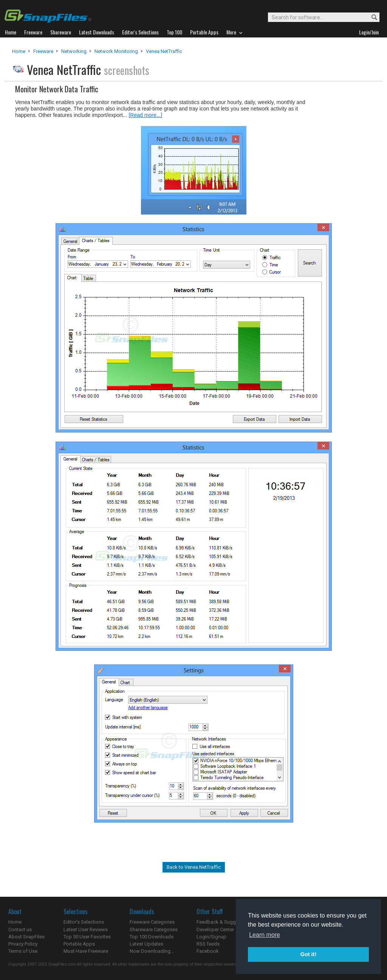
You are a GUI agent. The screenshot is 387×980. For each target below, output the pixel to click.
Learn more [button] (265, 935)
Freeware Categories (152, 922)
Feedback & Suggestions (224, 922)
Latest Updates (146, 944)
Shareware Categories (154, 929)
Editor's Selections (84, 922)
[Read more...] (145, 115)
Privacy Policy (23, 944)
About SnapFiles (26, 937)
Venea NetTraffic (164, 51)
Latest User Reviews (86, 929)
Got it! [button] (308, 954)
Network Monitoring (116, 51)
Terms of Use (23, 951)
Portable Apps (79, 944)
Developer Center (215, 929)
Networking (74, 51)
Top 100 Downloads (152, 937)
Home (19, 51)
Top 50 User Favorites (87, 937)
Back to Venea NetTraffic (194, 867)
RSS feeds (208, 944)
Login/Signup (211, 937)
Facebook (208, 951)
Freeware (43, 51)
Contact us (20, 929)
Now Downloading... (152, 951)
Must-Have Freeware (86, 951)
